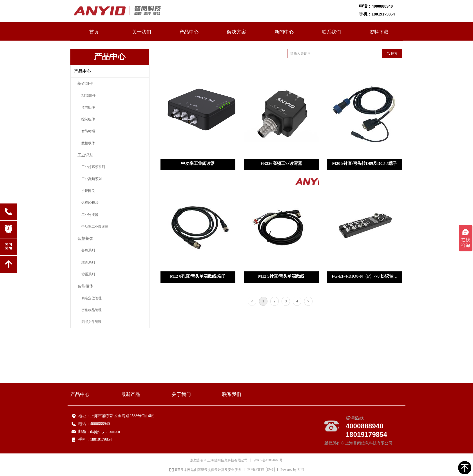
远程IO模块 (90, 203)
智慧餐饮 (85, 238)
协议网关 (88, 191)
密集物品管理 (92, 310)
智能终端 (88, 131)
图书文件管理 (92, 322)
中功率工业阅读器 (95, 227)
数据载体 (88, 143)
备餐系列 (88, 250)
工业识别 (85, 155)
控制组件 (88, 119)
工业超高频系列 (93, 167)
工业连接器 (90, 215)
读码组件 (88, 107)
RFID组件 (89, 96)
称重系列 (88, 274)
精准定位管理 (92, 298)
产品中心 (82, 71)
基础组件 (85, 83)
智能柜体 (85, 286)
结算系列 (88, 262)
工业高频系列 (92, 179)
